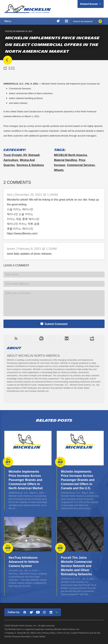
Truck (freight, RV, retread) (22, 155)
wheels (59, 170)
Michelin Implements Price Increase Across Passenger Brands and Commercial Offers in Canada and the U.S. (78, 480)
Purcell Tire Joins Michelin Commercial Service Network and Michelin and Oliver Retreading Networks (76, 566)
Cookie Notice (39, 637)
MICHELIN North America (71, 155)
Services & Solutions (30, 165)
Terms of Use (63, 633)
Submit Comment (56, 324)
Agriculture (11, 160)
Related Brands (89, 4)
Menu (8, 21)
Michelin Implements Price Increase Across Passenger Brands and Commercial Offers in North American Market (26, 480)
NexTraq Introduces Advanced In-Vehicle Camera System (24, 562)
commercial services (81, 165)
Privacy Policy (49, 633)
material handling (66, 160)
